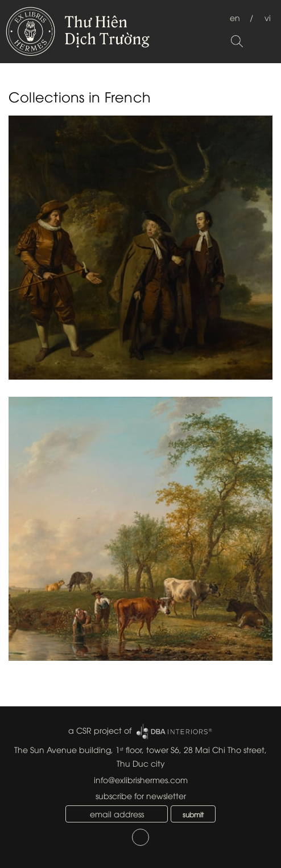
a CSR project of (100, 730)
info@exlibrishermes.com (141, 779)
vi (268, 17)
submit (193, 814)
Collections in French (80, 96)
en (235, 17)
